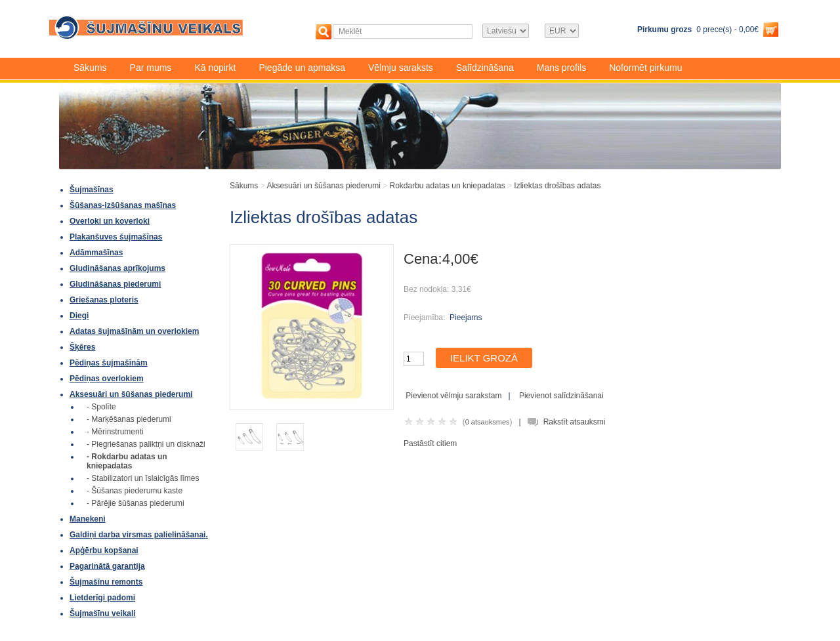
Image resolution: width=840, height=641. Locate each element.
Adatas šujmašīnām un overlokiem (134, 331)
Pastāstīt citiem (430, 444)
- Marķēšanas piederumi (129, 419)
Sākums (90, 68)
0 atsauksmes (488, 422)
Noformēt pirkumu (645, 68)
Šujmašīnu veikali (103, 613)
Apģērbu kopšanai (104, 550)
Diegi (79, 316)
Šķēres (82, 347)
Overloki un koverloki (110, 221)
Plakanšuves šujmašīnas (116, 237)
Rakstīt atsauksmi (575, 422)
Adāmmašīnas (96, 253)
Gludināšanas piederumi (115, 284)
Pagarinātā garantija (107, 566)
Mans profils (561, 68)
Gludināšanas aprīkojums (117, 268)
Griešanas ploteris (104, 300)
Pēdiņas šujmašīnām (109, 363)
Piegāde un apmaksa (302, 68)
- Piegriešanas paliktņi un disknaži (146, 444)
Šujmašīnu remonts (106, 582)
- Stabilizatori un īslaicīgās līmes (143, 478)
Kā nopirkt (215, 68)
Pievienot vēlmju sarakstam (453, 396)
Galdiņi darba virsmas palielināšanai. (139, 535)
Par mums (151, 68)
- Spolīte (101, 407)
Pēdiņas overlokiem (107, 379)
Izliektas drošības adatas (557, 186)
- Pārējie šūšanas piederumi (136, 503)
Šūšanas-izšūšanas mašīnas (123, 205)
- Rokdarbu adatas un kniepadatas (127, 461)
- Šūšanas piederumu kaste (135, 491)
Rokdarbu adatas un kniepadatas (448, 186)
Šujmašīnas (92, 190)
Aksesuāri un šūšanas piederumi (131, 394)
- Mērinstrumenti (115, 432)
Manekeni (88, 519)
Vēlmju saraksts (401, 68)
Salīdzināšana (485, 68)
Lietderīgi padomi (102, 598)
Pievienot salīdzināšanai (561, 396)
